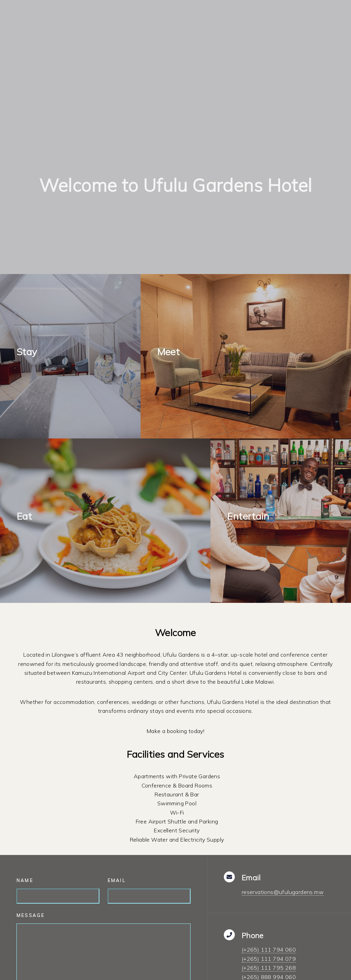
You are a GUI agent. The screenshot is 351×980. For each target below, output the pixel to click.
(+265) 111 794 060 (269, 950)
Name (25, 880)
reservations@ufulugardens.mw (283, 892)
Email (117, 880)
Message (31, 915)
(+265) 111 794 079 (269, 959)
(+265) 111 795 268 (269, 968)
